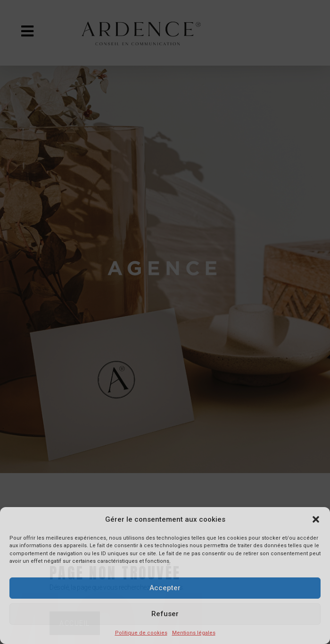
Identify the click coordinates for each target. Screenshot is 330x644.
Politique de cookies (141, 633)
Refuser (165, 614)
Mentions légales (194, 633)
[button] (316, 519)
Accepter (165, 588)
